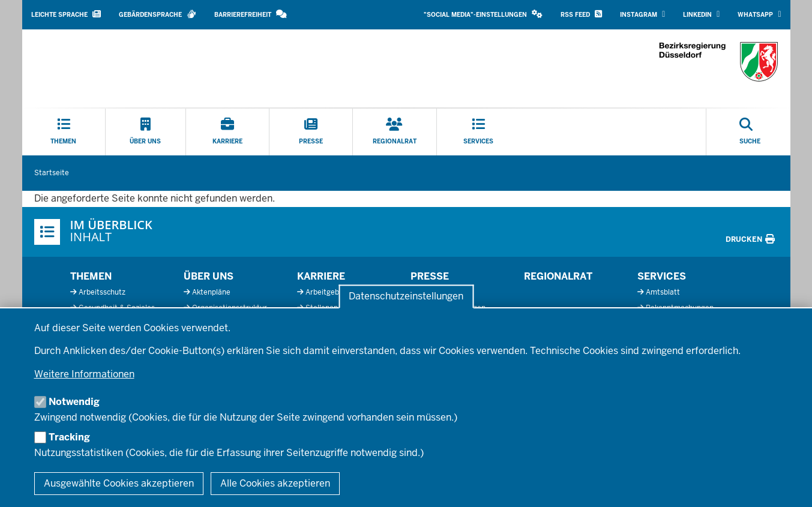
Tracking (69, 437)
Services (662, 276)
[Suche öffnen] (750, 132)
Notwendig (74, 402)
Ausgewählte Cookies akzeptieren (119, 483)
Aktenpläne (211, 292)
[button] (483, 15)
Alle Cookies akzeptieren (275, 483)
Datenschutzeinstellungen (406, 297)
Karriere (321, 276)
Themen (91, 276)
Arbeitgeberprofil (335, 292)
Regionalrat (558, 276)
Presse (430, 276)
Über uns (209, 276)
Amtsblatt (663, 292)
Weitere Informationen (84, 374)
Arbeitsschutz (102, 292)
